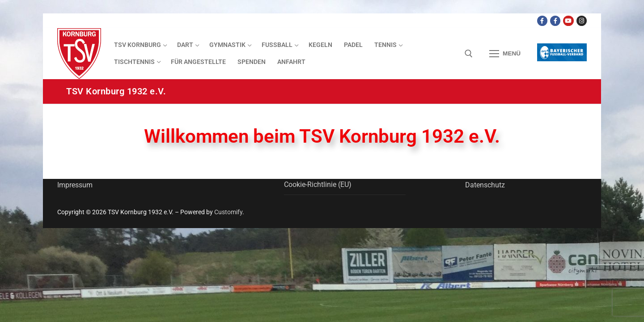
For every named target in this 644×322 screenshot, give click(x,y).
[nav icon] (505, 54)
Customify (228, 212)
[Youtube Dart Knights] (568, 21)
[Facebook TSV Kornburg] (542, 21)
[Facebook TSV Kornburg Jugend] (555, 21)
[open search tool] (469, 54)
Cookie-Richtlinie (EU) (318, 184)
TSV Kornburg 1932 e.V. (116, 91)
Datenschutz (485, 185)
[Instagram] (582, 21)
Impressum (75, 185)
